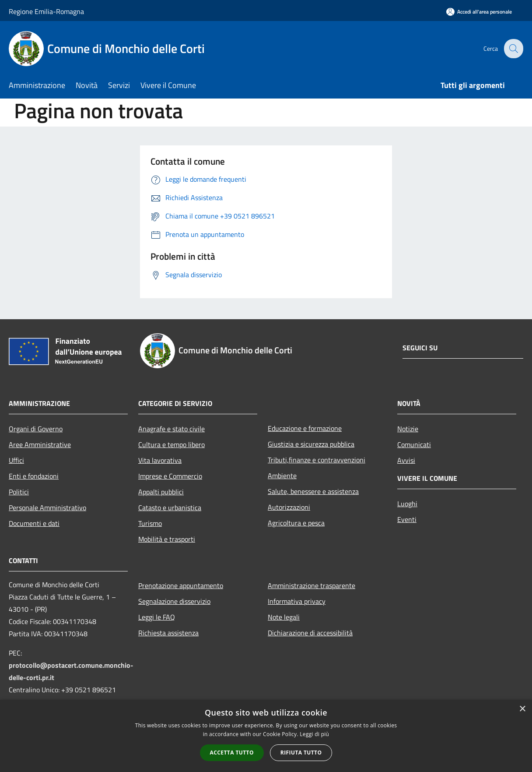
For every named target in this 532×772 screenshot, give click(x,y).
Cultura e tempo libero (171, 444)
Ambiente (282, 476)
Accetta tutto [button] (232, 753)
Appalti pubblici (161, 492)
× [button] (522, 709)
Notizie (408, 429)
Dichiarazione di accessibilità (310, 633)
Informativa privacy (297, 601)
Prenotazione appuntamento (181, 585)
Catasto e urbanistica (170, 508)
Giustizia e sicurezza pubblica (311, 444)
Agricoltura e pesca (296, 523)
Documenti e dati (34, 523)
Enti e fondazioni (34, 476)
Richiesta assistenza (168, 633)
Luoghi (407, 504)
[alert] (266, 736)
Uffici (16, 460)
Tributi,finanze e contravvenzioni (317, 460)
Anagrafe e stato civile (171, 429)
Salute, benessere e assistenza (313, 491)
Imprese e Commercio (170, 476)
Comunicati (414, 444)
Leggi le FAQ (157, 617)
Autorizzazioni (289, 507)
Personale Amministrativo (47, 508)
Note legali (284, 617)
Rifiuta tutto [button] (301, 753)
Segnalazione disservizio (174, 601)
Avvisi (406, 460)
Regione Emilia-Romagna (46, 11)
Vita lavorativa (160, 460)
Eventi (407, 519)
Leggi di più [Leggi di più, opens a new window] (314, 734)
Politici (19, 492)
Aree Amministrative (40, 444)
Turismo (150, 523)
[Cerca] (513, 49)
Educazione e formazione (305, 428)
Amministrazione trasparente (311, 585)
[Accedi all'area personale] (479, 12)
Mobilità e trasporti (167, 539)
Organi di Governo (36, 429)
